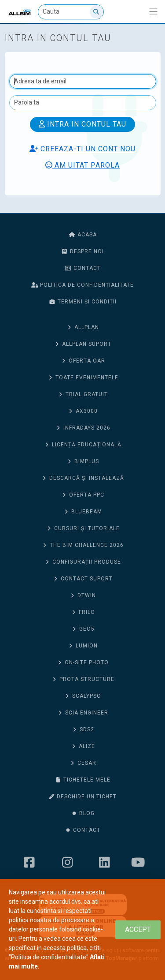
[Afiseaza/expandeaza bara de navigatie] (153, 12)
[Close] (138, 930)
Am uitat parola (82, 165)
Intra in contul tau (82, 124)
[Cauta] (71, 12)
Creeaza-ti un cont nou (82, 149)
